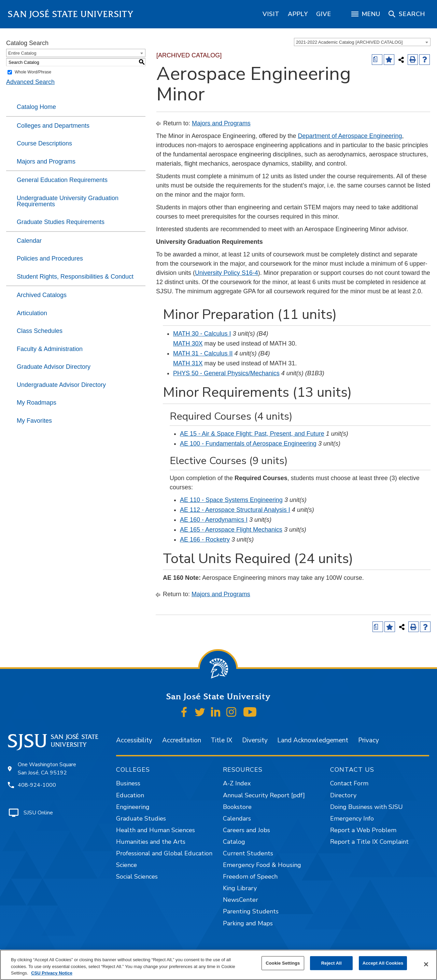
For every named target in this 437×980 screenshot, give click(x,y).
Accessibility (134, 740)
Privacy (369, 740)
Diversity (255, 740)
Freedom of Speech (250, 877)
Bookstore (237, 807)
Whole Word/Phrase (33, 72)
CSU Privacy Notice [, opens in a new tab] (52, 973)
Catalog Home (36, 107)
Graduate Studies (141, 818)
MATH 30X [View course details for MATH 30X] (188, 344)
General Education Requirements (62, 180)
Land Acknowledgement (313, 740)
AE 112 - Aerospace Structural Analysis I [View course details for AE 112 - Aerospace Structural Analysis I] (235, 510)
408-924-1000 (37, 785)
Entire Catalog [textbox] (22, 53)
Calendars (237, 818)
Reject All (332, 963)
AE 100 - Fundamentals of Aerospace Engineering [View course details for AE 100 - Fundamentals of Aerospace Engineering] (248, 444)
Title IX (221, 740)
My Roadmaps (37, 403)
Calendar (29, 241)
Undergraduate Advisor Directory (61, 385)
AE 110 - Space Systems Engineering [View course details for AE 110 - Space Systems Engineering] (231, 500)
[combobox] (362, 42)
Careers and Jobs (246, 830)
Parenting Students (251, 911)
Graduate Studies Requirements (61, 222)
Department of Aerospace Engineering (350, 136)
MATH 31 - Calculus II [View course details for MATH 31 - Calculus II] (203, 353)
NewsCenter (241, 900)
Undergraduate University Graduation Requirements (68, 201)
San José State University (71, 14)
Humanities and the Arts (151, 842)
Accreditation (182, 740)
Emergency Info (352, 818)
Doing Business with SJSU (366, 807)
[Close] (426, 964)
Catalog (234, 842)
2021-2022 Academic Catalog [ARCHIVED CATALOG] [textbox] (349, 42)
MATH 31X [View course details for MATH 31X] (188, 363)
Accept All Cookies (383, 963)
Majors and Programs (46, 162)
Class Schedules (40, 331)
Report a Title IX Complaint (369, 842)
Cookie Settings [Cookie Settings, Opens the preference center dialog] (283, 963)
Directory (343, 795)
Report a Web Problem (363, 830)
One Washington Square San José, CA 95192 (47, 769)
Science (126, 865)
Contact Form (349, 783)
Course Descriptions (44, 143)
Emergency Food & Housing (262, 865)
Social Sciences (137, 877)
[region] (271, 14)
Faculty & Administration (50, 349)
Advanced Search (30, 82)
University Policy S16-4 (227, 273)
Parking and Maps (248, 923)
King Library (240, 888)
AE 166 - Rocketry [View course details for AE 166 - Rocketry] (205, 540)
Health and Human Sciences (156, 830)
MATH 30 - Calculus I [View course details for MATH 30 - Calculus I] (202, 334)
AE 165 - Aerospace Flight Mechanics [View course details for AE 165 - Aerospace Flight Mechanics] (231, 530)
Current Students (248, 853)
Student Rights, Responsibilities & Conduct (75, 277)
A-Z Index (237, 783)
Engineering (133, 807)
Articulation (32, 313)
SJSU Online (38, 813)
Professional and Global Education (164, 853)
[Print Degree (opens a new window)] (377, 60)
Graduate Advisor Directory (54, 367)
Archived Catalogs (42, 295)
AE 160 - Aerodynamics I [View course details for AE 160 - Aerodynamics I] (214, 520)
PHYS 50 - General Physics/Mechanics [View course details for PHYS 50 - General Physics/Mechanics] (226, 373)
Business (128, 783)
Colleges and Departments (53, 126)
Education (130, 795)
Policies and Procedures (50, 258)
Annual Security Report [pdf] (264, 795)
